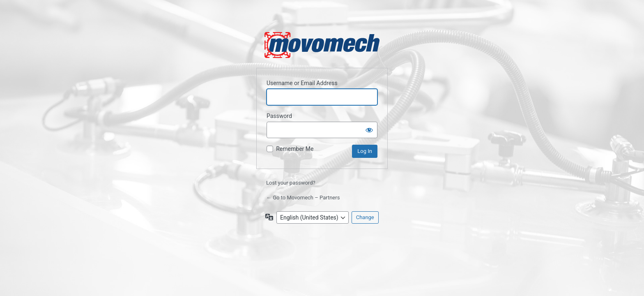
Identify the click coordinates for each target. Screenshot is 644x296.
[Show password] (369, 130)
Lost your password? (291, 183)
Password (279, 116)
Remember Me (295, 149)
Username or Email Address (302, 83)
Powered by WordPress (322, 45)
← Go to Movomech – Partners (303, 198)
